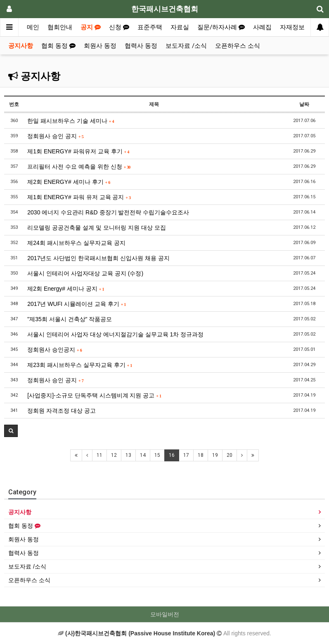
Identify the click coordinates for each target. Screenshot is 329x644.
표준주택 (150, 27)
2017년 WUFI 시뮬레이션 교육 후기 (77, 304)
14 (143, 455)
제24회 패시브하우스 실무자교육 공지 (76, 243)
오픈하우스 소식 (238, 46)
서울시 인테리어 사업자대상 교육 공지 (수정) (85, 273)
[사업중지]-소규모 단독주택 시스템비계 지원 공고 (94, 395)
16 (172, 455)
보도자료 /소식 (186, 46)
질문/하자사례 (221, 27)
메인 (33, 27)
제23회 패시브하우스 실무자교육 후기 (80, 365)
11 (99, 455)
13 (128, 455)
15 (157, 455)
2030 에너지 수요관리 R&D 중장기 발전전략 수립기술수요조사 (108, 212)
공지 (91, 27)
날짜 (304, 104)
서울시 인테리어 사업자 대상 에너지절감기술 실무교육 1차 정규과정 (115, 334)
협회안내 (60, 27)
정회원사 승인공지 (54, 350)
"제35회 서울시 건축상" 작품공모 (70, 319)
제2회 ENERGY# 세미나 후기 (69, 182)
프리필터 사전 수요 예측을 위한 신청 (79, 167)
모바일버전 (165, 614)
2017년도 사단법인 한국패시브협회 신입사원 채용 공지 (98, 258)
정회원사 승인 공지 (55, 136)
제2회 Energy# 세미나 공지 (66, 289)
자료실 (180, 27)
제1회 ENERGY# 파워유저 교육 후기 (78, 151)
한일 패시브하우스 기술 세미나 (71, 121)
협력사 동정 (141, 46)
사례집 (262, 27)
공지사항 (21, 46)
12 (114, 455)
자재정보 (292, 27)
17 (186, 455)
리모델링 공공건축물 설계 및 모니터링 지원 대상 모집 (96, 228)
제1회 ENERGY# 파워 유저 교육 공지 (79, 197)
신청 (119, 27)
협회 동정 (58, 46)
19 (215, 455)
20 (230, 455)
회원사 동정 (100, 46)
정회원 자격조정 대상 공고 (62, 411)
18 (201, 455)
